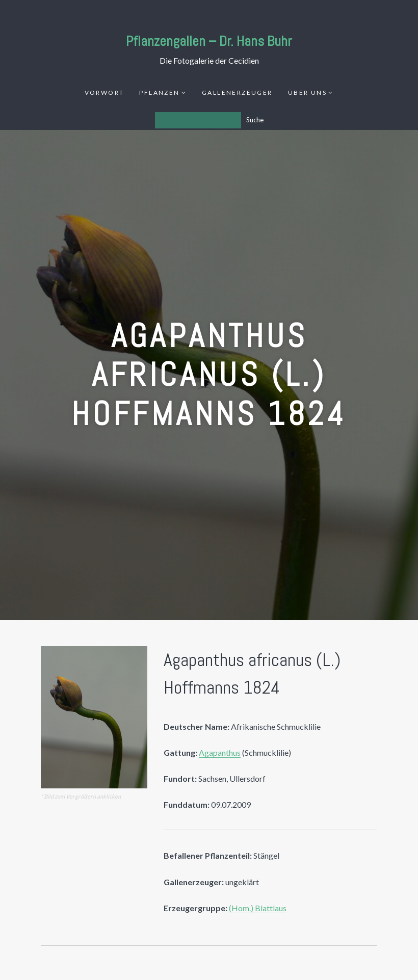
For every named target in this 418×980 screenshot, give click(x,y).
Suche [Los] (255, 120)
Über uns (307, 92)
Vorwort (104, 92)
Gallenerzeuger (237, 92)
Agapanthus (220, 752)
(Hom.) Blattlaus (258, 908)
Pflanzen (159, 92)
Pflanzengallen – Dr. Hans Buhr (209, 41)
